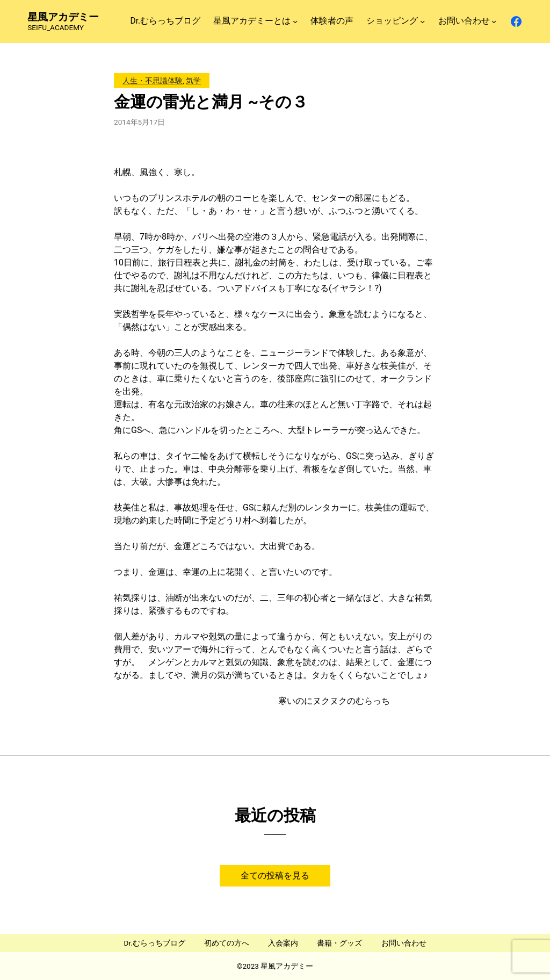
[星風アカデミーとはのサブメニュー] (295, 21)
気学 (193, 81)
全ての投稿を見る (275, 875)
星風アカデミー (63, 17)
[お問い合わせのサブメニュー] (494, 21)
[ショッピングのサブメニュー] (422, 21)
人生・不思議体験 (153, 81)
